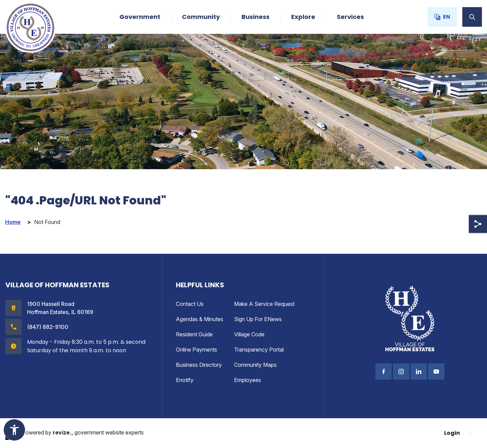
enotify (185, 380)
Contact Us (190, 304)
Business (256, 17)
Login (452, 433)
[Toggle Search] (472, 17)
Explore (303, 17)
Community (201, 17)
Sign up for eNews (258, 319)
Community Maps (255, 365)
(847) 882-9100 (48, 327)
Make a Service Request (264, 304)
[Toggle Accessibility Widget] (14, 430)
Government (140, 17)
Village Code (249, 334)
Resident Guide (194, 334)
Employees (248, 380)
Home (13, 222)
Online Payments (196, 350)
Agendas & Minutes (200, 319)
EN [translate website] (442, 17)
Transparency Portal (259, 350)
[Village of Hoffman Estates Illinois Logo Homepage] (30, 27)
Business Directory (199, 365)
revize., (63, 432)
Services (350, 17)
